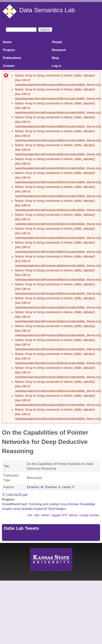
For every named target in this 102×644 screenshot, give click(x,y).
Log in (56, 66)
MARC (46, 515)
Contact (9, 66)
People (57, 42)
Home (7, 42)
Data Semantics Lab (47, 10)
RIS (30, 515)
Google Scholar (89, 515)
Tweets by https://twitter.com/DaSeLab (30, 537)
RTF (65, 515)
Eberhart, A (53, 487)
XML (37, 515)
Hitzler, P (68, 487)
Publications (12, 58)
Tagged (56, 515)
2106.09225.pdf (16, 495)
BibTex (74, 515)
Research (59, 50)
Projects (9, 50)
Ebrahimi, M (35, 487)
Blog (55, 58)
